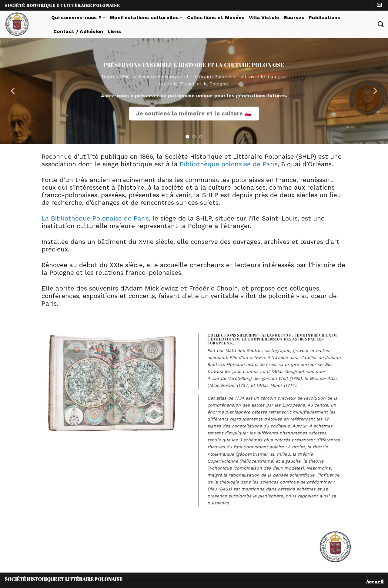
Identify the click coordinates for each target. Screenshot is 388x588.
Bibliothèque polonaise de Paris (229, 164)
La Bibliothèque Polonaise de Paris (95, 218)
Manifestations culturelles (146, 17)
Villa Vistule (264, 17)
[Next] (375, 91)
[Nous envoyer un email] (379, 5)
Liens (114, 31)
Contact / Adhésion (78, 31)
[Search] (381, 24)
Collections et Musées (216, 17)
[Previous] (13, 91)
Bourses (294, 17)
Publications (324, 17)
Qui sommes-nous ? (78, 17)
